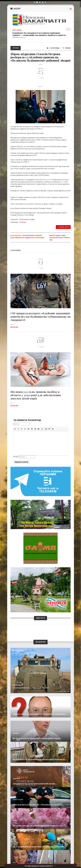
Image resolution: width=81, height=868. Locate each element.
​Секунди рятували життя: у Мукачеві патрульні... (38, 805)
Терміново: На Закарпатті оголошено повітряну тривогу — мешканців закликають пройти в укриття (39, 34)
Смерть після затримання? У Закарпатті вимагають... (40, 714)
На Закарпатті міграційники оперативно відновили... (40, 759)
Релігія (15, 842)
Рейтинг (66, 48)
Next (70, 29)
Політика (23, 222)
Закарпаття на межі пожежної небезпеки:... (35, 784)
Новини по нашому (18, 800)
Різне (14, 863)
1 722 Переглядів (53, 48)
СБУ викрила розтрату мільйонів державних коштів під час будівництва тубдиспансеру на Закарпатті (41, 317)
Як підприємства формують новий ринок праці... (37, 738)
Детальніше (15, 327)
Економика (16, 733)
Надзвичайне (16, 779)
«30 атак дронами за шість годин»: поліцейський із (31, 688)
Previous (67, 29)
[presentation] (15, 429)
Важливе (15, 821)
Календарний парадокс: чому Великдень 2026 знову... (40, 847)
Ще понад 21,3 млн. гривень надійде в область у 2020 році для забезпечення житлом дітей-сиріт (36, 395)
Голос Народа (16, 709)
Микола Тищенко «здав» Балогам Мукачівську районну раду (60, 238)
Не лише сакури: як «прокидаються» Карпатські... (38, 826)
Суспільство (16, 685)
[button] (15, 429)
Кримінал (15, 754)
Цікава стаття (63, 227)
